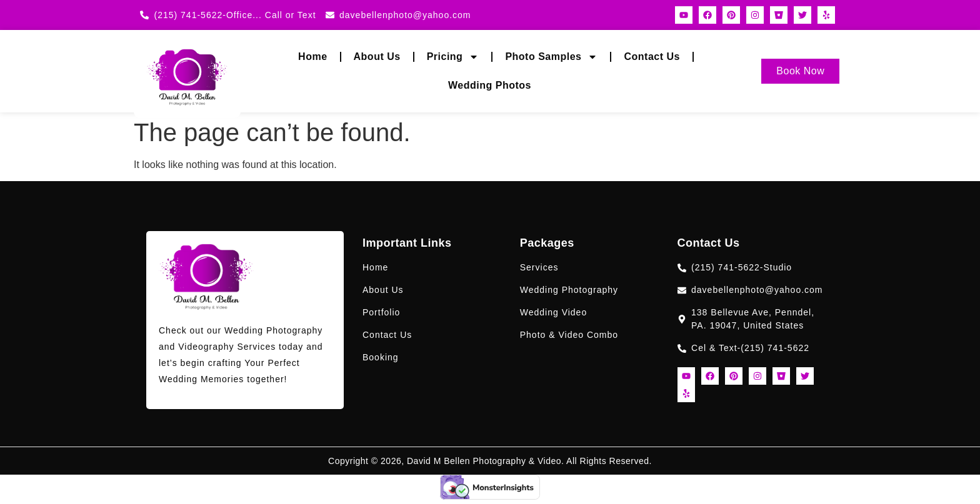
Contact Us (652, 57)
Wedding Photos (490, 85)
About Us (377, 57)
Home (312, 57)
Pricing (453, 57)
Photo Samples (551, 57)
